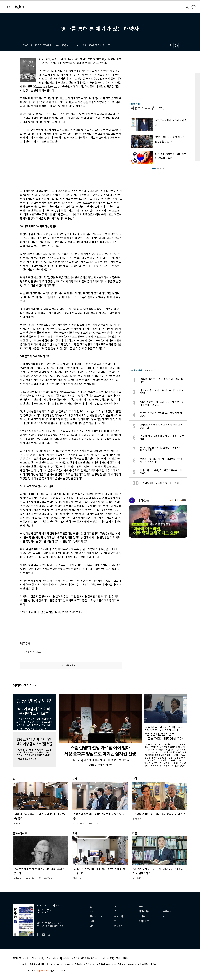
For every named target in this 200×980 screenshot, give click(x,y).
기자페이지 (144, 921)
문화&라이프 (96, 916)
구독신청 (167, 912)
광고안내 (167, 916)
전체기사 (119, 926)
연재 (141, 907)
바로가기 (174, 500)
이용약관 (76, 958)
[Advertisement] (64, 166)
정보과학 (119, 916)
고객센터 (66, 958)
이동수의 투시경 (142, 108)
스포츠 (93, 921)
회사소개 (26, 958)
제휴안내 (57, 958)
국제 (117, 912)
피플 (117, 921)
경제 (117, 907)
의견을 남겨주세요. (32, 652)
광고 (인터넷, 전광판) (42, 958)
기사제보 (167, 907)
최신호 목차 (144, 912)
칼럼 (92, 926)
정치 (92, 907)
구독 (161, 108)
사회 (92, 912)
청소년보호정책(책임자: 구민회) (113, 958)
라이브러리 (144, 916)
